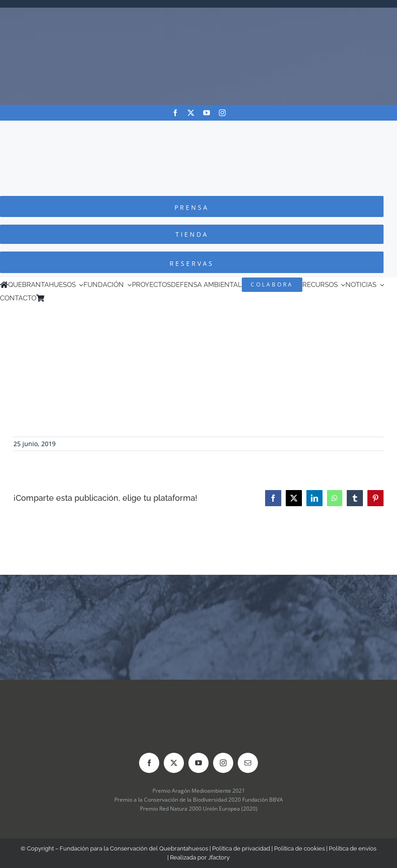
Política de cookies (299, 848)
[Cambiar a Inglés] (61, 298)
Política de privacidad (241, 848)
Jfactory (219, 857)
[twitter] (191, 113)
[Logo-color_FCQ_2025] (199, 129)
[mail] (248, 763)
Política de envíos (353, 848)
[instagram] (222, 113)
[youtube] (207, 113)
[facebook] (175, 113)
